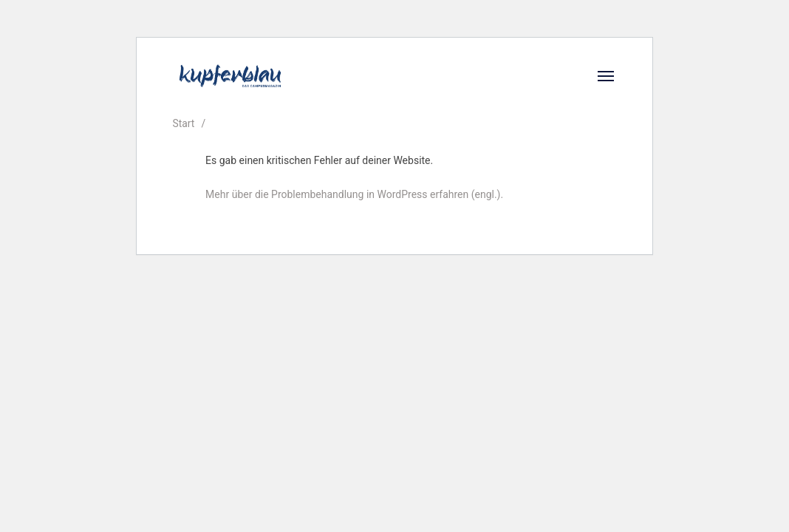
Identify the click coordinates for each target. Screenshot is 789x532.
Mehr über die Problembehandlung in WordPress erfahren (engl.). (354, 194)
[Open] (606, 76)
